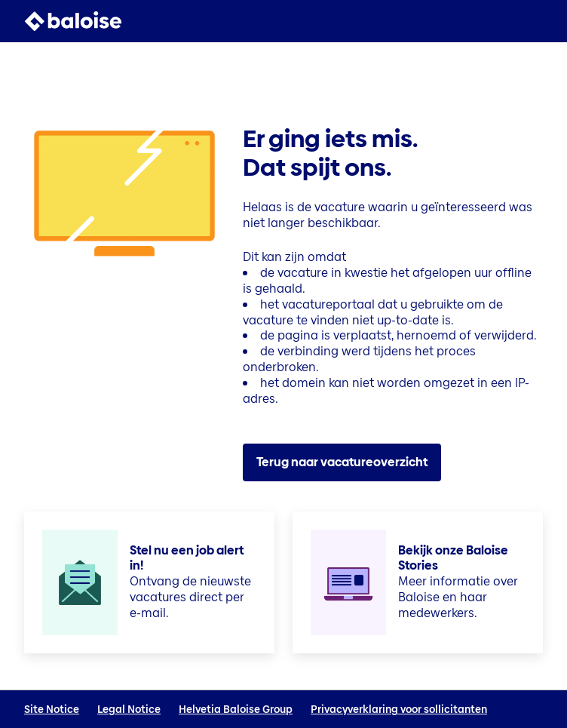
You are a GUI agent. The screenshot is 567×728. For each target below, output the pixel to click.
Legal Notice (129, 710)
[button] (534, 21)
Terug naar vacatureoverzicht (342, 462)
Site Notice (52, 710)
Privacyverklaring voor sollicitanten (399, 710)
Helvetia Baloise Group (236, 710)
